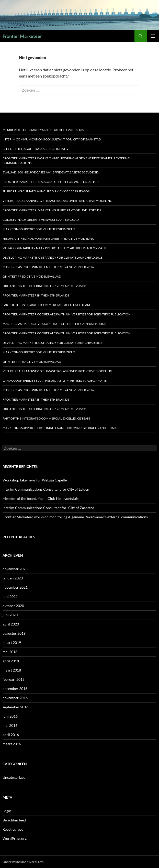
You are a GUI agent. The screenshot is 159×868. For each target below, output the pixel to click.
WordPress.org (15, 838)
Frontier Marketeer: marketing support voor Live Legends (52, 210)
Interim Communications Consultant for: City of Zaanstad (52, 139)
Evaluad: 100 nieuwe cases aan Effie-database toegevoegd (50, 172)
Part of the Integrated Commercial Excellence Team (46, 305)
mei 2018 (10, 652)
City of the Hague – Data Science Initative (36, 149)
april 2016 (11, 735)
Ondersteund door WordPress (23, 862)
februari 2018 (14, 679)
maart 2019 (12, 642)
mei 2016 (10, 725)
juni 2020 (10, 615)
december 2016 (15, 689)
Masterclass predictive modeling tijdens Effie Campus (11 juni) (54, 324)
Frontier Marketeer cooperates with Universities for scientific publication (67, 314)
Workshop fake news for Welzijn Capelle (35, 480)
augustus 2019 (14, 633)
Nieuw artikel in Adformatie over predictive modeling (48, 239)
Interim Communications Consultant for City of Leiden (46, 489)
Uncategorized (14, 777)
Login (7, 811)
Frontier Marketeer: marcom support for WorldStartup (50, 182)
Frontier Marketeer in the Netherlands (36, 295)
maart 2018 (12, 670)
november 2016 (15, 698)
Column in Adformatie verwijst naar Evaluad (41, 220)
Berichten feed (14, 820)
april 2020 (11, 624)
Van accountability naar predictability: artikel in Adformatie (55, 248)
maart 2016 (12, 744)
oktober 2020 (13, 606)
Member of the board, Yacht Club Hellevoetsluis (43, 130)
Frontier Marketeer (22, 36)
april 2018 (11, 661)
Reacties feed (13, 829)
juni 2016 (10, 716)
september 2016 (15, 707)
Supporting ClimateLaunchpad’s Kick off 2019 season (46, 191)
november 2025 (15, 569)
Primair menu (153, 36)
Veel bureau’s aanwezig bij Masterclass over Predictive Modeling (57, 201)
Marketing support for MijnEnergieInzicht (39, 229)
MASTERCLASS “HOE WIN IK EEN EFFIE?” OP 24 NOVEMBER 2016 (48, 267)
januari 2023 (13, 578)
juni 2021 (10, 596)
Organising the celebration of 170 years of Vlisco (44, 286)
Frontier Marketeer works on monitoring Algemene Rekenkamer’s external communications (67, 161)
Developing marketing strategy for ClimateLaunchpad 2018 (53, 257)
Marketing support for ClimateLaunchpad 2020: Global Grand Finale (60, 428)
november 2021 (15, 587)
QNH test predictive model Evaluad (32, 276)
